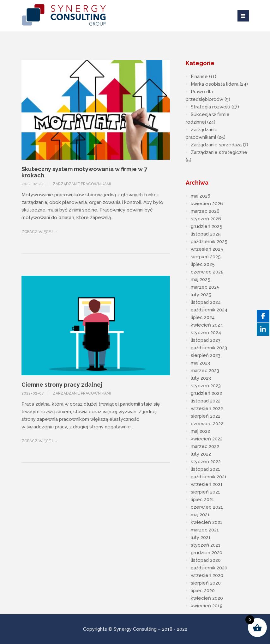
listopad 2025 (206, 234)
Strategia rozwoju (210, 107)
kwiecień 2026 (207, 204)
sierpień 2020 (206, 583)
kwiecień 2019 (207, 606)
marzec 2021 (205, 530)
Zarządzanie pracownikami (82, 184)
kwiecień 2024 (207, 325)
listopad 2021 (205, 469)
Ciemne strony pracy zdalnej (62, 385)
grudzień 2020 (207, 553)
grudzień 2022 (206, 393)
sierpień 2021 (205, 492)
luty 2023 (201, 378)
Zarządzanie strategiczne (219, 152)
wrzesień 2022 (207, 408)
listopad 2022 (206, 401)
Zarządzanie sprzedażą (216, 145)
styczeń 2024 (206, 333)
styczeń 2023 (206, 386)
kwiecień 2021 (207, 522)
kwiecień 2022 (207, 439)
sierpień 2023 (206, 355)
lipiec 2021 (202, 500)
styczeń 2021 (206, 545)
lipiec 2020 (203, 591)
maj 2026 (201, 196)
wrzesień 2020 (207, 575)
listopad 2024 (206, 302)
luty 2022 (201, 454)
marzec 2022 (205, 446)
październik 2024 (209, 310)
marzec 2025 (205, 287)
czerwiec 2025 (207, 272)
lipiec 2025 (203, 264)
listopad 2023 (206, 340)
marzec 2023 (205, 371)
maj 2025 (201, 279)
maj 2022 (200, 431)
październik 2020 (209, 568)
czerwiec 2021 (207, 507)
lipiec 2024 (203, 317)
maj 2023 (200, 363)
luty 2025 (201, 295)
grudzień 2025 (207, 226)
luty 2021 (201, 537)
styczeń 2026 (206, 219)
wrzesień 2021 (207, 484)
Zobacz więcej (37, 232)
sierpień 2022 (206, 416)
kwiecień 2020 (207, 598)
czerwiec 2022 (207, 424)
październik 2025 (209, 242)
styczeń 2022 (206, 462)
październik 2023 (209, 348)
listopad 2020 (206, 560)
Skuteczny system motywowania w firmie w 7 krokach (84, 172)
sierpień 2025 (206, 257)
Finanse (199, 77)
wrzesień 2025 (207, 249)
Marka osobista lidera (215, 84)
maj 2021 (200, 515)
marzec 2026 (205, 211)
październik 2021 (209, 477)
